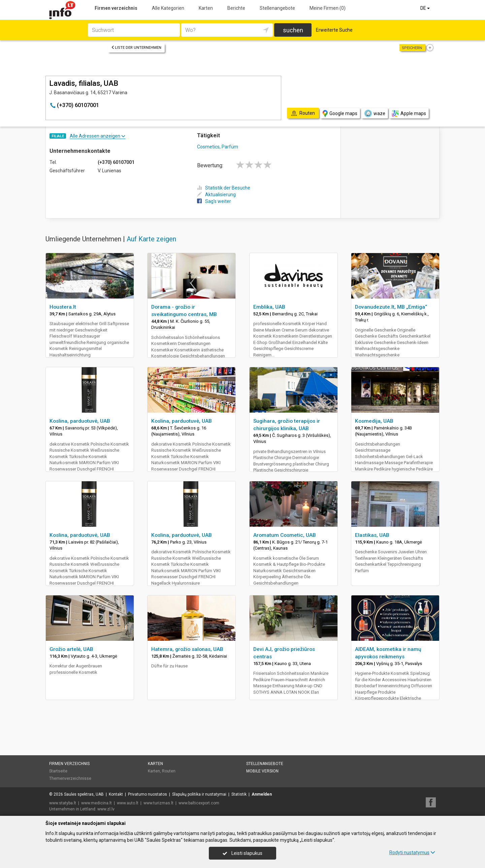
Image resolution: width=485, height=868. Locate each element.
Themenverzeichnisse (70, 778)
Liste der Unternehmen (136, 48)
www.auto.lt (128, 803)
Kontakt (116, 794)
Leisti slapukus (243, 853)
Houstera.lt (63, 307)
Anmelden (262, 794)
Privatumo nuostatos (148, 794)
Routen (169, 771)
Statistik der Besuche (224, 188)
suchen (293, 30)
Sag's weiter (214, 201)
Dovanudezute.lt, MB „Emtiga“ (391, 307)
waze (375, 113)
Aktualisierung (216, 195)
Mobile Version (262, 771)
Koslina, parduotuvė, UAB (80, 421)
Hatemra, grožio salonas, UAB (187, 649)
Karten (206, 8)
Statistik (239, 794)
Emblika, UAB (269, 307)
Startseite (58, 771)
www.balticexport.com (199, 803)
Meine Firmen (328, 8)
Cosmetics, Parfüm (218, 147)
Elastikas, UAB (372, 535)
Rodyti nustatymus (412, 853)
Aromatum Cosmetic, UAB (285, 535)
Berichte (236, 8)
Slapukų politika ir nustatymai (199, 794)
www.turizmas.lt (158, 803)
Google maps (340, 114)
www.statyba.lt (63, 803)
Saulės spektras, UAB (84, 794)
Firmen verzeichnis (116, 8)
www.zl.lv (106, 809)
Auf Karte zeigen (151, 239)
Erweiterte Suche (334, 30)
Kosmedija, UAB (374, 421)
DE (426, 8)
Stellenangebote (277, 8)
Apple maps (409, 114)
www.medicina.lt (96, 803)
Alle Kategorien (168, 8)
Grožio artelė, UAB (71, 649)
